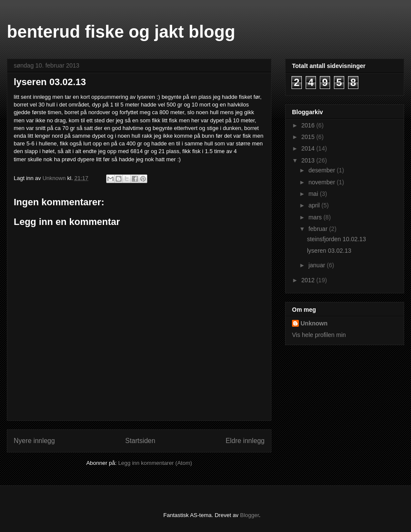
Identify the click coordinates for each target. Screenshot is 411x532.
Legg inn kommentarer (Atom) (155, 463)
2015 (309, 137)
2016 (309, 125)
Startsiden (140, 441)
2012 (309, 280)
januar (317, 265)
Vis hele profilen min (319, 335)
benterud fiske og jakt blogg (121, 32)
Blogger (250, 515)
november (322, 182)
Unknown (314, 323)
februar (319, 229)
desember (322, 170)
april (315, 205)
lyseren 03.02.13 (329, 251)
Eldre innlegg (245, 441)
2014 (309, 148)
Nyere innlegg (34, 441)
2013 (309, 160)
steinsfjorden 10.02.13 (337, 239)
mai (314, 194)
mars (316, 217)
